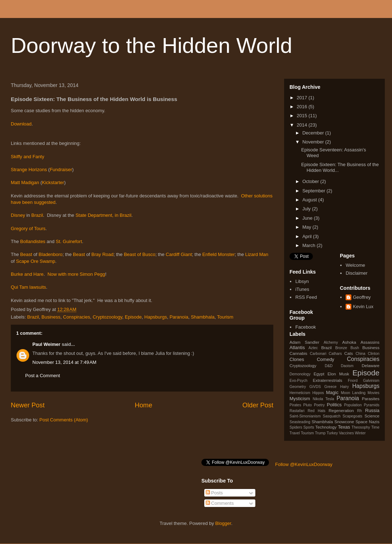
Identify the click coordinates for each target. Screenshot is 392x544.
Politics (334, 405)
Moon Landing (353, 393)
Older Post (258, 405)
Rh (359, 411)
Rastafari (297, 411)
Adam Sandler (304, 342)
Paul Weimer (46, 344)
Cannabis (298, 353)
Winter (360, 433)
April (308, 236)
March (310, 245)
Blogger (223, 523)
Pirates (295, 405)
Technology (326, 427)
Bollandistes (33, 241)
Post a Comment (43, 376)
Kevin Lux (363, 307)
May (307, 227)
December (314, 133)
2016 (303, 107)
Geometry (298, 387)
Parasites (371, 399)
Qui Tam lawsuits (28, 287)
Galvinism (371, 381)
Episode (133, 317)
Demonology (300, 374)
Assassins (370, 342)
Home (144, 405)
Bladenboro (51, 254)
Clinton (374, 354)
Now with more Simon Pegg (76, 274)
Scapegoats (353, 416)
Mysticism (300, 399)
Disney (19, 215)
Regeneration (341, 410)
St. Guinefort (69, 241)
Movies (373, 393)
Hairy (345, 387)
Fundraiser (61, 170)
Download (21, 124)
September (314, 191)
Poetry (319, 405)
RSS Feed (306, 297)
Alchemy (331, 342)
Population (353, 405)
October (311, 181)
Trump (320, 433)
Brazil (37, 215)
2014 (303, 125)
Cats (348, 353)
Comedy (325, 359)
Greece (331, 387)
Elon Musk (338, 374)
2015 (303, 116)
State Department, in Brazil (103, 215)
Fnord (353, 381)
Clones (297, 359)
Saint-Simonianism (305, 416)
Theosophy (361, 427)
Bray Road (102, 254)
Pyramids (372, 405)
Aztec (313, 348)
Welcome (355, 265)
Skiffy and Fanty (28, 157)
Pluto (307, 405)
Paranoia (179, 317)
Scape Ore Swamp (35, 261)
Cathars (335, 354)
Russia (372, 410)
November (314, 142)
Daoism (347, 366)
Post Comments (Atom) (64, 420)
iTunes (302, 289)
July (307, 209)
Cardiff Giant (179, 254)
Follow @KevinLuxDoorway (304, 464)
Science (372, 416)
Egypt (319, 374)
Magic (332, 392)
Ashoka (349, 342)
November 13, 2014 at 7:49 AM (64, 362)
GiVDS (315, 387)
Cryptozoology (108, 317)
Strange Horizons (29, 170)
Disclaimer (357, 273)
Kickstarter (53, 182)
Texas (344, 427)
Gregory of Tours (28, 228)
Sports (309, 427)
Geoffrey (362, 297)
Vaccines (346, 433)
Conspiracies (76, 317)
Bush (355, 348)
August (310, 200)
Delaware (371, 365)
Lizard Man (257, 254)
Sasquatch (332, 416)
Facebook (306, 327)
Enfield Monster (218, 254)
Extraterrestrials (328, 380)
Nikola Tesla (323, 399)
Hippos (318, 393)
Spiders (296, 427)
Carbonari (318, 354)
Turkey (332, 433)
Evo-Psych (298, 381)
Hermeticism (300, 393)
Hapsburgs (156, 317)
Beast (27, 254)
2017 (303, 98)
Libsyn (302, 281)
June (308, 218)
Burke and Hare (27, 274)
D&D (329, 366)
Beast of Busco (139, 254)
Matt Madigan (25, 182)
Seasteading (300, 422)
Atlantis (297, 348)
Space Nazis (368, 422)
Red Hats (316, 411)
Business (51, 317)
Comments (220, 503)
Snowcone (344, 422)
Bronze (341, 348)
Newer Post (28, 405)
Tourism (225, 317)
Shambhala (203, 317)
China (361, 354)
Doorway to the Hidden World (152, 45)
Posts (214, 493)
